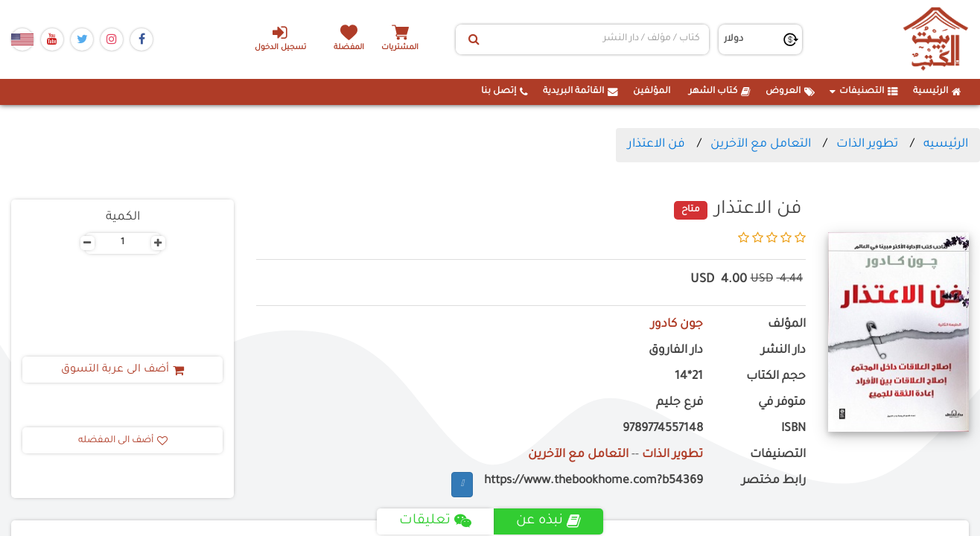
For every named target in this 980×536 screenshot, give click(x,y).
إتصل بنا (505, 92)
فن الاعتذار (656, 144)
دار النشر (783, 351)
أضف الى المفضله (123, 441)
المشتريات (400, 48)
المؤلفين (652, 92)
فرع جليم (680, 403)
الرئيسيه (946, 144)
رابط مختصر (774, 481)
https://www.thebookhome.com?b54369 (594, 481)
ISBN (793, 429)
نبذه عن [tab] (548, 521)
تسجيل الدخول (280, 38)
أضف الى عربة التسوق (122, 370)
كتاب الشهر (720, 92)
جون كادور (677, 325)
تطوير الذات (867, 144)
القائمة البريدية (580, 92)
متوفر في (782, 403)
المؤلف (787, 325)
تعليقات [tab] (435, 521)
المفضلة (349, 48)
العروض (790, 92)
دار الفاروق (676, 351)
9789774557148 (663, 429)
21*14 (689, 377)
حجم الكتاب (776, 377)
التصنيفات (864, 92)
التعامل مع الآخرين (761, 144)
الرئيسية (937, 92)
